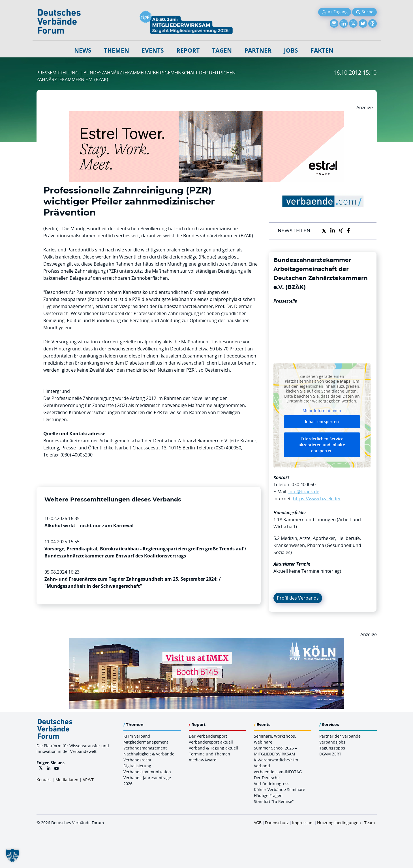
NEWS (83, 50)
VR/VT (88, 780)
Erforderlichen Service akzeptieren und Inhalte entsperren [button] (322, 445)
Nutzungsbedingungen (339, 823)
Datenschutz (277, 823)
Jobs (291, 50)
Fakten (322, 50)
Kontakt (44, 780)
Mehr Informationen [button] (322, 410)
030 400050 (304, 484)
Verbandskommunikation (147, 772)
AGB (258, 823)
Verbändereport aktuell (211, 742)
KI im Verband (137, 736)
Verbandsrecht (137, 760)
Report (188, 50)
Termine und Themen (209, 754)
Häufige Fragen (268, 795)
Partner (258, 50)
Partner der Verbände (340, 736)
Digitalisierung (137, 766)
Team (370, 823)
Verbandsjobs (332, 742)
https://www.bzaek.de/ (317, 499)
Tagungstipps (332, 748)
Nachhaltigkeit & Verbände (149, 754)
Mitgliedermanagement (146, 742)
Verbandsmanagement (145, 748)
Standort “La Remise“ (274, 801)
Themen (116, 50)
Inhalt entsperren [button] (322, 422)
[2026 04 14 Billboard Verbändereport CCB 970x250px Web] (207, 641)
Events (153, 50)
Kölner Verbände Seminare (280, 790)
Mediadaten (67, 780)
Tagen (222, 50)
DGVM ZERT (330, 754)
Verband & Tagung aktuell (213, 748)
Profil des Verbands (298, 598)
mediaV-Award (203, 760)
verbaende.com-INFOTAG (278, 772)
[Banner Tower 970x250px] (207, 115)
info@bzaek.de (304, 492)
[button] (12, 856)
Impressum (303, 823)
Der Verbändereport (208, 736)
